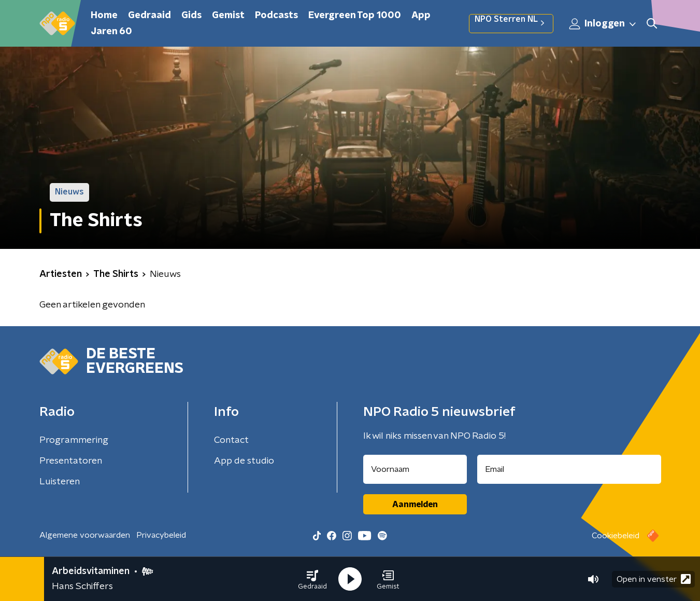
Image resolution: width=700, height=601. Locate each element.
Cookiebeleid (616, 536)
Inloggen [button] (603, 24)
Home (104, 16)
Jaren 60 (111, 32)
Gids (191, 16)
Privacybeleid (161, 535)
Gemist (228, 16)
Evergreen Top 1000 (355, 16)
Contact (231, 440)
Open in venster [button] (654, 579)
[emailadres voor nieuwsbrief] (569, 469)
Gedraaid (149, 16)
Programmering (74, 440)
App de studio (244, 461)
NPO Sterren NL (511, 23)
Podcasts (276, 16)
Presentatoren (71, 461)
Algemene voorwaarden (85, 535)
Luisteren (60, 482)
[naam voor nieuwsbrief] (415, 469)
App (421, 16)
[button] (312, 579)
